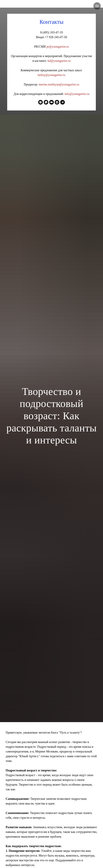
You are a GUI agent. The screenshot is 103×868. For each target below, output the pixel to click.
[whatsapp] (46, 102)
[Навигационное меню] (97, 6)
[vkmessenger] (57, 102)
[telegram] (63, 102)
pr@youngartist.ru (58, 47)
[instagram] (40, 102)
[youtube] (51, 102)
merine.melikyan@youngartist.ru (59, 84)
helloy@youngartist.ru (51, 75)
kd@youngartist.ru (59, 61)
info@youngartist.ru (77, 94)
